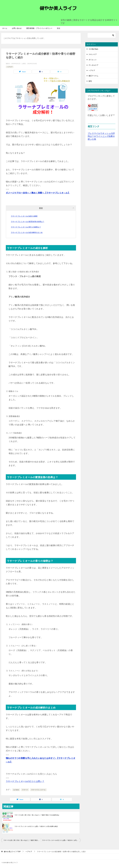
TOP (12, 852)
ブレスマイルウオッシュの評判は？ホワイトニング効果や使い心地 (101, 136)
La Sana (16, 790)
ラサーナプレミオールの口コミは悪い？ (25, 781)
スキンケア (93, 54)
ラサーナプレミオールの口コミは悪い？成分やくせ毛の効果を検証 (36, 826)
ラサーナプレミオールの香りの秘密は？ (26, 227)
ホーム (5, 28)
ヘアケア (10, 67)
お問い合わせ (17, 28)
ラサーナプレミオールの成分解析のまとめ (27, 232)
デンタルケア (93, 65)
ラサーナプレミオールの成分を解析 (24, 216)
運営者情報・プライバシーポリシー (39, 28)
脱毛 (90, 81)
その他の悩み (93, 49)
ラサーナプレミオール (38, 790)
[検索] (102, 35)
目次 (59, 28)
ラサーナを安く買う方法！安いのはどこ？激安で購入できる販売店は (37, 815)
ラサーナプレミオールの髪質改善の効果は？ (28, 222)
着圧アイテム (93, 76)
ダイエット (93, 60)
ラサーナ (25, 790)
